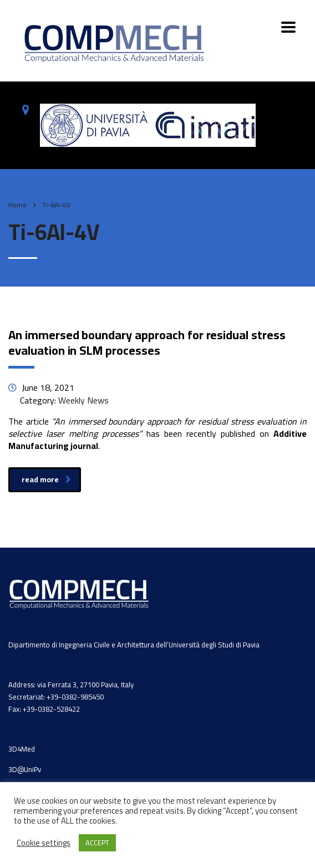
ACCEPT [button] (97, 843)
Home (17, 205)
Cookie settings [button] (44, 843)
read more (46, 479)
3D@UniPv (25, 769)
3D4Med (22, 749)
